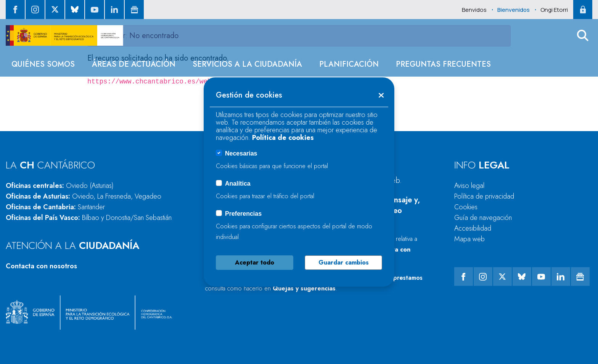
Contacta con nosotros (41, 266)
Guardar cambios (344, 262)
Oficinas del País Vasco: (89, 218)
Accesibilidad (473, 228)
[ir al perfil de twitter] (55, 10)
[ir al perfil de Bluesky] (75, 10)
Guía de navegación (483, 218)
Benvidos (474, 10)
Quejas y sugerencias (304, 288)
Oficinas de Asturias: (84, 196)
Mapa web (469, 239)
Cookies (466, 207)
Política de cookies (283, 138)
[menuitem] (43, 64)
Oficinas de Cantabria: (55, 207)
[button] (583, 35)
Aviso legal (469, 186)
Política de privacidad (484, 196)
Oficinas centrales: (60, 186)
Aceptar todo (255, 262)
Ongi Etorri (554, 10)
